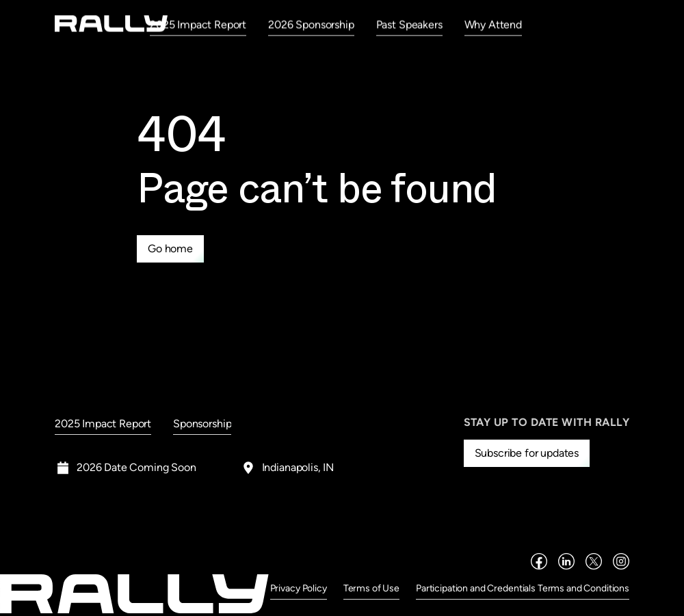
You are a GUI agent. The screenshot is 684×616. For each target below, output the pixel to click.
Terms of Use (371, 588)
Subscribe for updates (527, 453)
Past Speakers (409, 24)
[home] (111, 24)
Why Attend (493, 24)
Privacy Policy (299, 588)
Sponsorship (202, 424)
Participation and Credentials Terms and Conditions (523, 588)
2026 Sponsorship (311, 24)
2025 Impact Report (198, 24)
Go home (170, 249)
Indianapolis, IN (298, 467)
